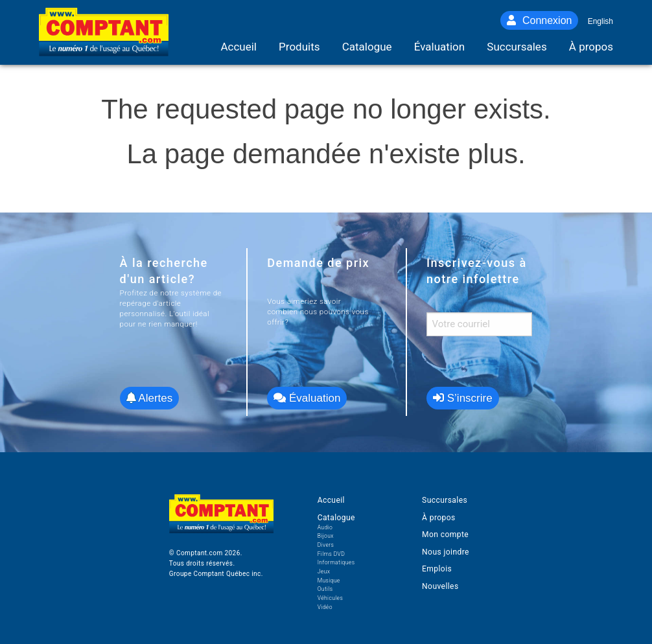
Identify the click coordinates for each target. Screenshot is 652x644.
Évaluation (307, 398)
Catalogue (336, 518)
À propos (439, 518)
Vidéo (325, 607)
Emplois (437, 569)
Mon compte (445, 535)
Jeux (324, 571)
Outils (325, 589)
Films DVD (332, 554)
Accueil (331, 500)
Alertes (150, 398)
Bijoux (326, 536)
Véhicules (331, 598)
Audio (325, 527)
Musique (329, 581)
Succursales (445, 500)
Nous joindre (446, 552)
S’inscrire (463, 398)
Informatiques (336, 562)
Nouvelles (440, 586)
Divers (326, 545)
